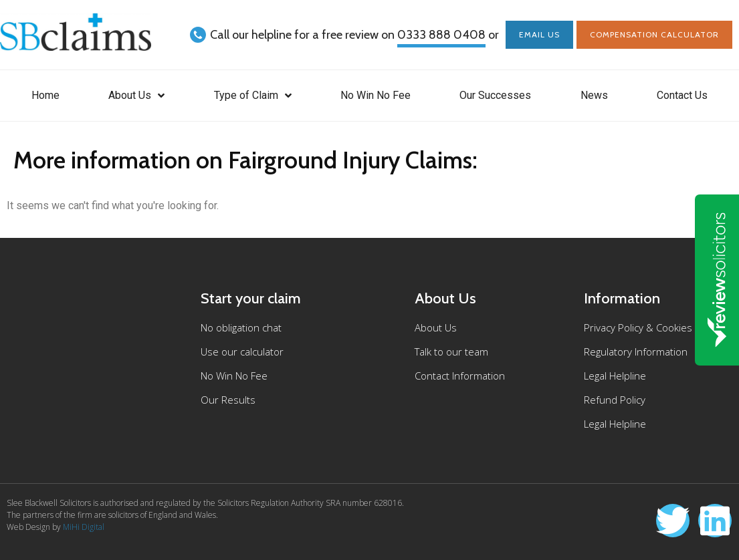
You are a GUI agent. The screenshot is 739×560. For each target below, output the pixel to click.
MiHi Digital (84, 527)
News (594, 95)
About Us (136, 96)
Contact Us (682, 95)
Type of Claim (253, 96)
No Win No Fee (376, 95)
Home (45, 95)
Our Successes (495, 95)
